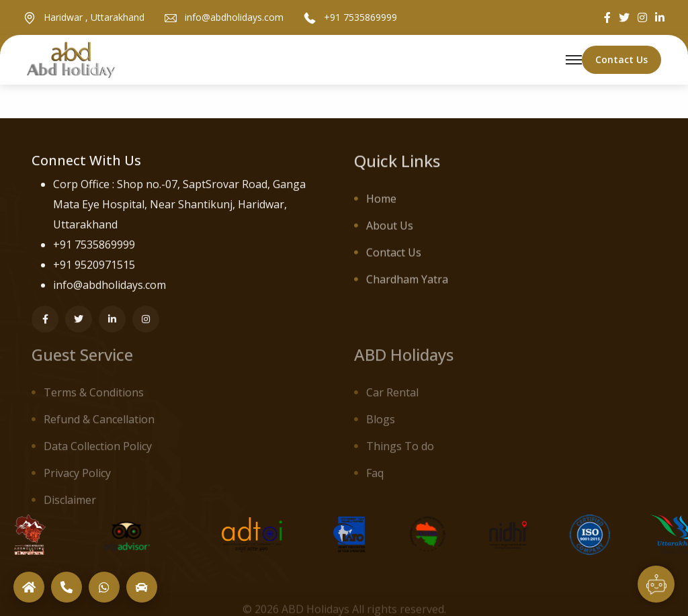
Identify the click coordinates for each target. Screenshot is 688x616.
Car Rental (392, 398)
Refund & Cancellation (99, 425)
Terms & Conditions (94, 398)
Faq (375, 478)
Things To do (400, 451)
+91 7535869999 (360, 18)
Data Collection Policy (98, 451)
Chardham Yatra (407, 282)
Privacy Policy (77, 478)
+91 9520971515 (94, 266)
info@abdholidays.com (234, 18)
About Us (390, 228)
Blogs (381, 425)
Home (381, 202)
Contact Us (394, 255)
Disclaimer (70, 505)
